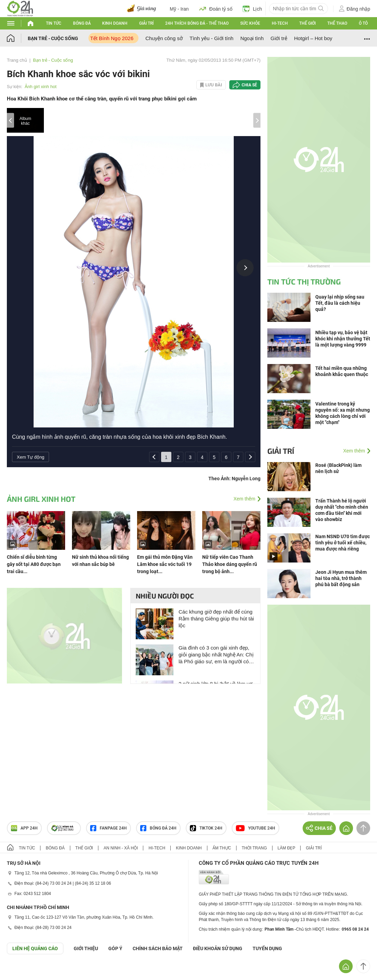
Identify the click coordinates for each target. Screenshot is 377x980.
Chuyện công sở (164, 38)
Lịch (252, 9)
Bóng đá (82, 23)
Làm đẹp (287, 848)
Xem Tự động (31, 457)
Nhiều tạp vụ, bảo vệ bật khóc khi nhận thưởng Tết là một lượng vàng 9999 (343, 339)
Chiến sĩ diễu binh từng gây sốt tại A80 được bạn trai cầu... (34, 564)
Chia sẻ (249, 85)
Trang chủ (17, 60)
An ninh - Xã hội (121, 848)
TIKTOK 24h (206, 828)
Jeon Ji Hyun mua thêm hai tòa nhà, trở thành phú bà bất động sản (341, 578)
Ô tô (363, 23)
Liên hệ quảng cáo (35, 948)
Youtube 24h (256, 828)
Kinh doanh (115, 23)
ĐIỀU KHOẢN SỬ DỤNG (218, 948)
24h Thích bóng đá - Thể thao (197, 23)
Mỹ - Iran (179, 9)
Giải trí (146, 23)
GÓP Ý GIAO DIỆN (20, 971)
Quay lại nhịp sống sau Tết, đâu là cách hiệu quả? (340, 303)
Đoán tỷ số (216, 9)
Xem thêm (244, 499)
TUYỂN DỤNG (267, 948)
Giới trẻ (279, 38)
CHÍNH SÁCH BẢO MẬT (158, 948)
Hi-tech (280, 23)
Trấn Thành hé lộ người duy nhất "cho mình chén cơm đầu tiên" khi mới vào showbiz (342, 510)
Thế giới (307, 23)
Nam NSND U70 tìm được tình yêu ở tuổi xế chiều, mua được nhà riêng (343, 543)
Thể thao (337, 23)
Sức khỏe (250, 23)
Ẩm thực (222, 848)
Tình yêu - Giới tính (211, 38)
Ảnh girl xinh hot (41, 87)
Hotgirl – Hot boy (313, 38)
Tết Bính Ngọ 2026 (112, 38)
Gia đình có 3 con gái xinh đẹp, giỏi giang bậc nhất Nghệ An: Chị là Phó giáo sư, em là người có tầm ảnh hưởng (216, 655)
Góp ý (115, 948)
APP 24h (24, 828)
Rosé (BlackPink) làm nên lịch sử (338, 468)
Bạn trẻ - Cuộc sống (53, 38)
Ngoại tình (252, 38)
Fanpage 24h (108, 828)
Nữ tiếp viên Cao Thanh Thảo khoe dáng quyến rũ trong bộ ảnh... (230, 564)
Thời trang (254, 848)
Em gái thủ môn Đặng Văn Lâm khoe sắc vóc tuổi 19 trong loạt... (165, 564)
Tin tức (54, 23)
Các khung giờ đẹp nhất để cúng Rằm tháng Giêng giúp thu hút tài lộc (216, 619)
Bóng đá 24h (158, 828)
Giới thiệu (86, 948)
